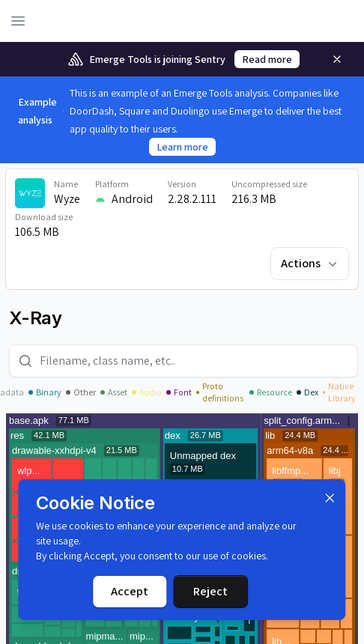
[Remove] (337, 59)
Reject (210, 591)
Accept (130, 591)
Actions (310, 263)
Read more (267, 59)
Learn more (182, 147)
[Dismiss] (330, 498)
